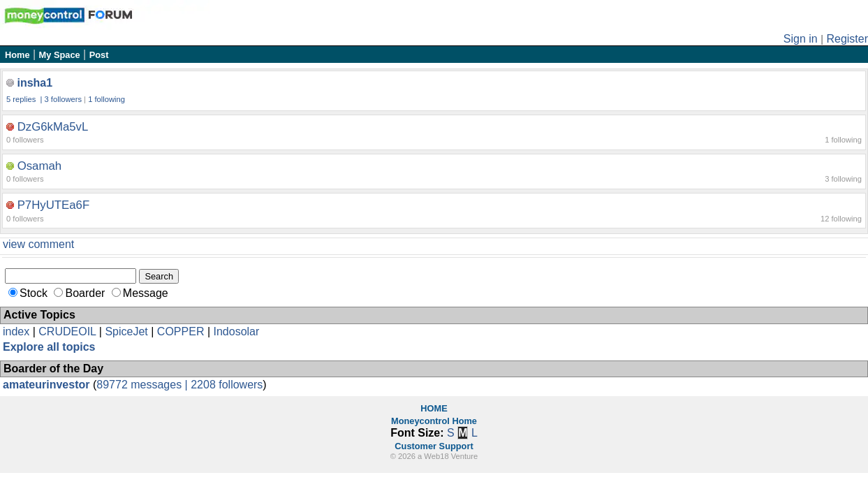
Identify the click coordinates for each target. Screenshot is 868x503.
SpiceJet (126, 331)
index (16, 331)
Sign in (801, 39)
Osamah (39, 166)
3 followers (63, 99)
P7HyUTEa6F (54, 205)
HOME (434, 408)
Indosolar (236, 331)
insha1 (35, 83)
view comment (38, 244)
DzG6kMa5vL (53, 127)
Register (847, 39)
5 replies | (25, 99)
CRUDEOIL (67, 331)
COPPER (181, 331)
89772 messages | (144, 385)
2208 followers (227, 385)
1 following (106, 99)
